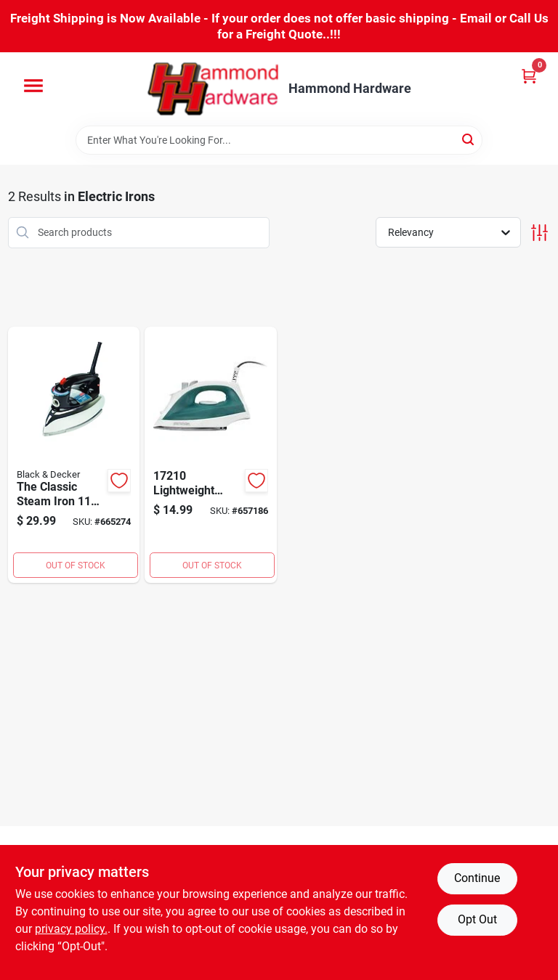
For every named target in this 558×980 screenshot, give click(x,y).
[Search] (469, 139)
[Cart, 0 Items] (529, 76)
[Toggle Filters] (539, 233)
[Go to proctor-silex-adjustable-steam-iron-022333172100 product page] (211, 455)
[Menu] (33, 86)
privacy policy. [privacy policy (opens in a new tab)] (71, 929)
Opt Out (477, 919)
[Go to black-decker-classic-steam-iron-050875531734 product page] (74, 455)
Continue (477, 878)
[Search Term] (279, 140)
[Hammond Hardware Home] (213, 89)
